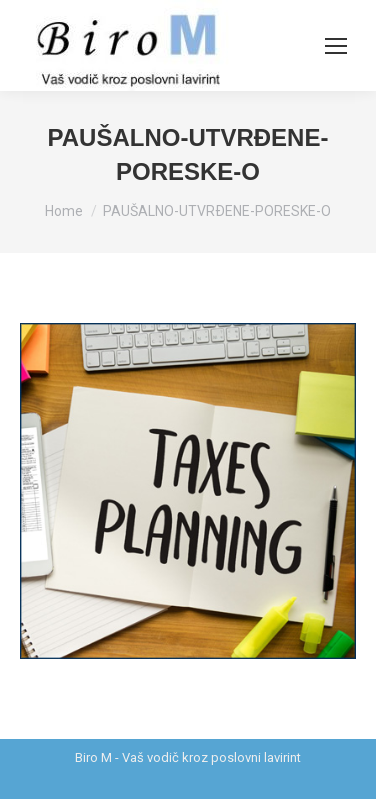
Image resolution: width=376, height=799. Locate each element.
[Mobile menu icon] (336, 46)
